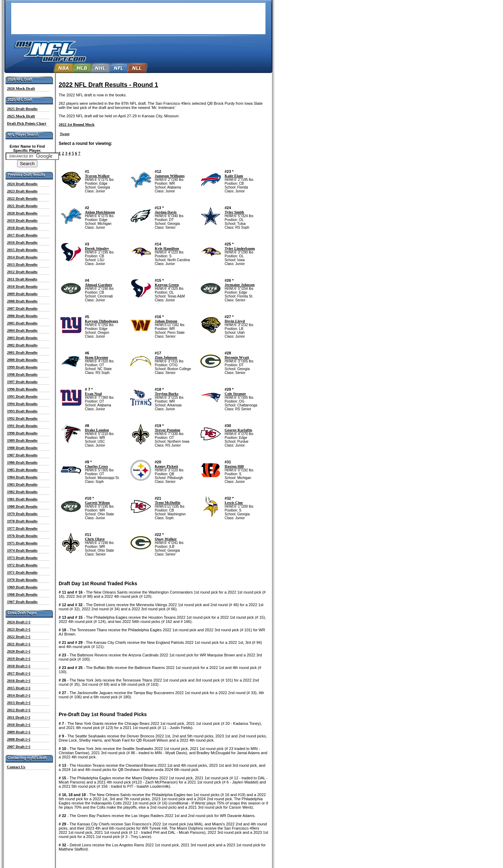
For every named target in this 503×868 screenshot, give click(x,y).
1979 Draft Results (22, 514)
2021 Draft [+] (19, 644)
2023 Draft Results (22, 191)
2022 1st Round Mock (76, 124)
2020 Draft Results (22, 213)
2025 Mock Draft (21, 116)
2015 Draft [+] (19, 688)
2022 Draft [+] (19, 637)
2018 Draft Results (22, 228)
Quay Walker (166, 539)
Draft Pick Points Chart (27, 123)
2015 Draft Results (22, 250)
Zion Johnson (166, 357)
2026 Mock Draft (21, 88)
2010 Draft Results (22, 286)
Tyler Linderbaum (240, 248)
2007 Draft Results (22, 308)
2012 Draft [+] (19, 710)
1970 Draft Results (22, 580)
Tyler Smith (234, 212)
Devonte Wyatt (237, 357)
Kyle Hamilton (167, 248)
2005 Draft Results (22, 323)
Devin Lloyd (235, 321)
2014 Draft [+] (19, 695)
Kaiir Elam (234, 176)
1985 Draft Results (22, 470)
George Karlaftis (238, 430)
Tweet (65, 134)
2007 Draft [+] (19, 746)
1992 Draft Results (22, 418)
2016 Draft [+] (19, 681)
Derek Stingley (97, 248)
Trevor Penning (167, 430)
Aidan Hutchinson (100, 212)
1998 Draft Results (22, 374)
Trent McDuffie (167, 502)
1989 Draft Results (22, 440)
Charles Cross (96, 466)
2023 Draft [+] (19, 629)
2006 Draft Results (22, 316)
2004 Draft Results (22, 330)
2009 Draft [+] (19, 732)
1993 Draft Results (22, 411)
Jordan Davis (166, 212)
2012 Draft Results (22, 272)
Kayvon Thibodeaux (101, 321)
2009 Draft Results (22, 294)
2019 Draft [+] (19, 659)
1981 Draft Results (22, 499)
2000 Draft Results (22, 360)
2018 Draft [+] (19, 666)
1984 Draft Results (22, 477)
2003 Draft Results (22, 338)
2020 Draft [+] (19, 651)
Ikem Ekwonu (96, 357)
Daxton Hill (234, 466)
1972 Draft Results (22, 565)
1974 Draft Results (22, 550)
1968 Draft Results (22, 594)
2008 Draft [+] (19, 739)
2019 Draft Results (22, 220)
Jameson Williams (170, 176)
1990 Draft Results (22, 433)
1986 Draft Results (22, 462)
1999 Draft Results (22, 367)
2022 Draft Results (22, 198)
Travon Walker (97, 176)
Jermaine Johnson (240, 285)
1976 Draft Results (22, 536)
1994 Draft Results (22, 404)
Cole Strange (235, 393)
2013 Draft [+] (19, 703)
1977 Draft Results (22, 528)
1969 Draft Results (22, 587)
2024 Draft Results (22, 184)
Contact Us (16, 767)
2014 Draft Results (22, 257)
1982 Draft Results (22, 492)
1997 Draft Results (22, 382)
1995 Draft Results (22, 396)
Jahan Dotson (166, 321)
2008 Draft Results (22, 301)
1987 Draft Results (22, 455)
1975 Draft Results (22, 543)
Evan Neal (93, 393)
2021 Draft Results (22, 206)
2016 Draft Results (22, 242)
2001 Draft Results (22, 352)
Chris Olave (95, 539)
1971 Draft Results (22, 572)
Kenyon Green (167, 285)
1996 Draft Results (22, 389)
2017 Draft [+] (19, 673)
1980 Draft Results (22, 506)
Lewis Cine (234, 502)
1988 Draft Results (22, 448)
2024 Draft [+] (19, 622)
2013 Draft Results (22, 264)
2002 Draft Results (22, 345)
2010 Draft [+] (19, 724)
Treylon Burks (167, 393)
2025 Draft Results (22, 109)
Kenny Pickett (166, 466)
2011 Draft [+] (19, 717)
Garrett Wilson (97, 502)
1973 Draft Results (22, 558)
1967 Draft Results (22, 602)
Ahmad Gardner (99, 285)
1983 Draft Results (22, 484)
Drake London (97, 430)
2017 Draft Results (22, 235)
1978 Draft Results (22, 521)
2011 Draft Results (22, 279)
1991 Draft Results (22, 426)
